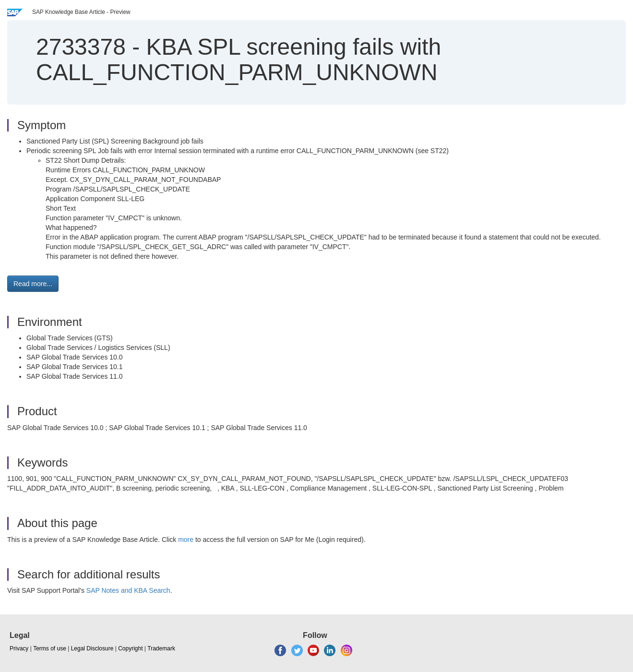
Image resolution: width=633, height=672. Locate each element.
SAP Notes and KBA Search (128, 590)
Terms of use (50, 648)
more (186, 540)
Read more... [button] (33, 284)
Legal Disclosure (92, 648)
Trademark (161, 648)
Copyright (130, 648)
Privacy (19, 648)
